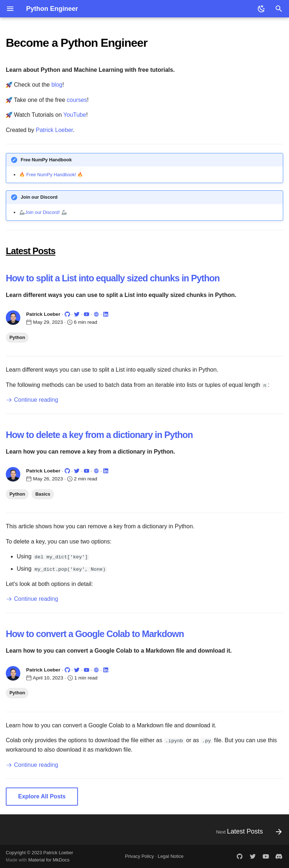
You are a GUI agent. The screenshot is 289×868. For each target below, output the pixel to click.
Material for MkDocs (49, 860)
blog (57, 85)
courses (77, 100)
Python (17, 337)
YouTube (75, 115)
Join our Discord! (42, 212)
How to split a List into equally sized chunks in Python (113, 278)
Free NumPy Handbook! (51, 175)
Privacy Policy (140, 856)
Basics (43, 494)
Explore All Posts (42, 796)
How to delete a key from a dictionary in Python (99, 435)
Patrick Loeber (54, 130)
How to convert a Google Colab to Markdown (95, 633)
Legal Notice (171, 856)
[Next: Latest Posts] (247, 831)
